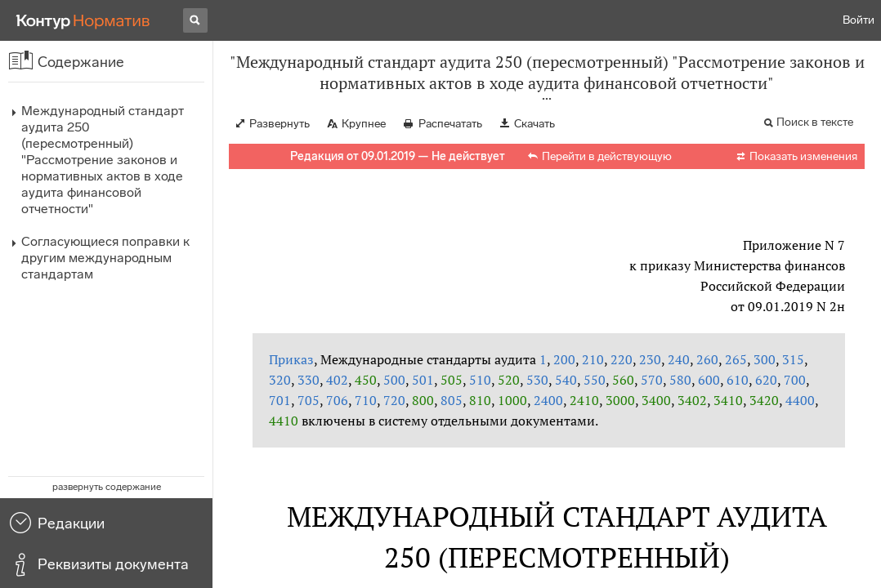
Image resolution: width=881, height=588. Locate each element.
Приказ (291, 359)
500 (394, 380)
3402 (692, 400)
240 (679, 359)
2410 (584, 400)
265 (736, 359)
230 (650, 359)
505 (452, 380)
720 (394, 400)
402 (337, 380)
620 (766, 380)
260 (707, 359)
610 (738, 380)
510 (480, 380)
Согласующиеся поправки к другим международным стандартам (105, 258)
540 (566, 380)
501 (423, 380)
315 (793, 359)
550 (595, 380)
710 (366, 400)
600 (709, 380)
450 (366, 380)
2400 (548, 400)
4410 (284, 421)
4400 (800, 400)
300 (765, 359)
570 (652, 380)
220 (622, 359)
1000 (512, 400)
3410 (728, 400)
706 (337, 400)
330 (309, 380)
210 (593, 359)
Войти (859, 20)
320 (280, 380)
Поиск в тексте (815, 122)
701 (280, 400)
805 (452, 400)
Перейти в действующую (607, 156)
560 (623, 380)
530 (537, 380)
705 (309, 400)
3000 (620, 400)
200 (564, 359)
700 (795, 380)
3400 (656, 400)
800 (423, 400)
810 (480, 400)
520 (509, 380)
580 (680, 380)
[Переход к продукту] (83, 20)
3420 (764, 400)
